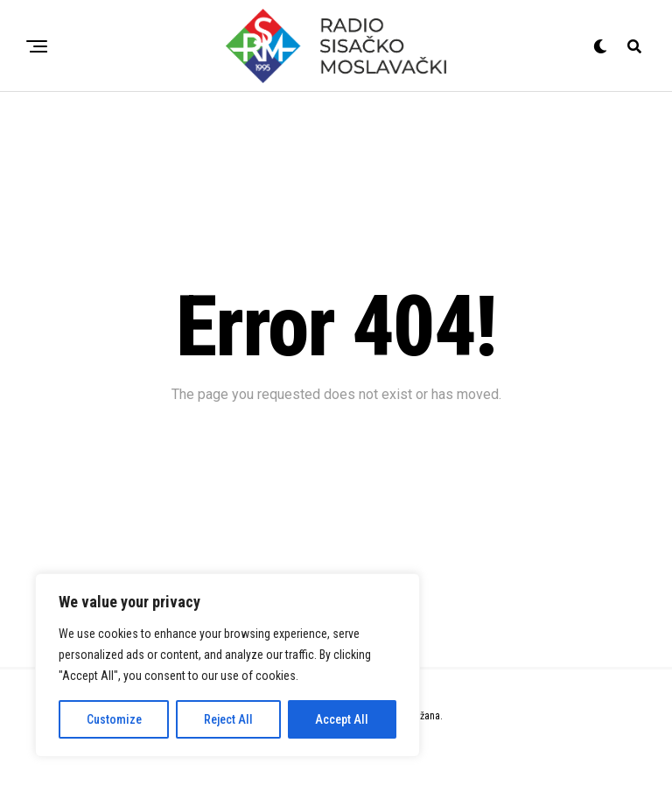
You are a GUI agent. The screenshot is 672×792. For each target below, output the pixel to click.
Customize (114, 719)
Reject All (228, 719)
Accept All (342, 719)
